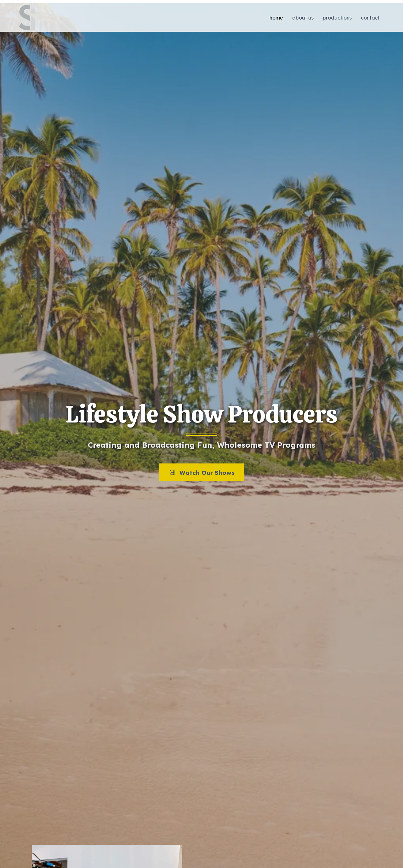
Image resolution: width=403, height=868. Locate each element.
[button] (201, 472)
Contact (370, 18)
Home (276, 18)
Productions (337, 18)
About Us (303, 18)
